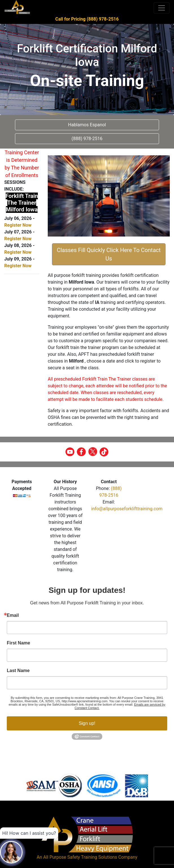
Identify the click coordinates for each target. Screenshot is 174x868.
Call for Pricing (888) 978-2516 (87, 19)
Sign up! (87, 723)
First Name (19, 643)
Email (13, 615)
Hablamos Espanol (87, 125)
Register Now (18, 225)
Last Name (18, 671)
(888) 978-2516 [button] (87, 139)
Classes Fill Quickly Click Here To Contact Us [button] (109, 254)
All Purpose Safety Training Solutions (80, 857)
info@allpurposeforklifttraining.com (127, 509)
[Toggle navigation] (162, 8)
